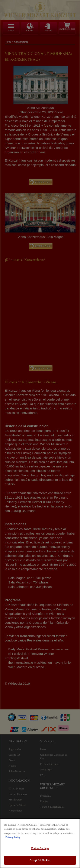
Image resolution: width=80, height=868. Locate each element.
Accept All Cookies (40, 860)
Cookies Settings (40, 848)
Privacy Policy (13, 837)
